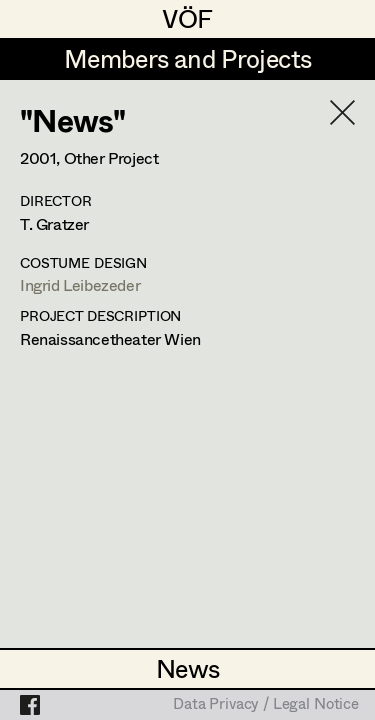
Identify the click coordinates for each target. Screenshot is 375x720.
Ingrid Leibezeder (80, 284)
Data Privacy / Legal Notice (266, 705)
